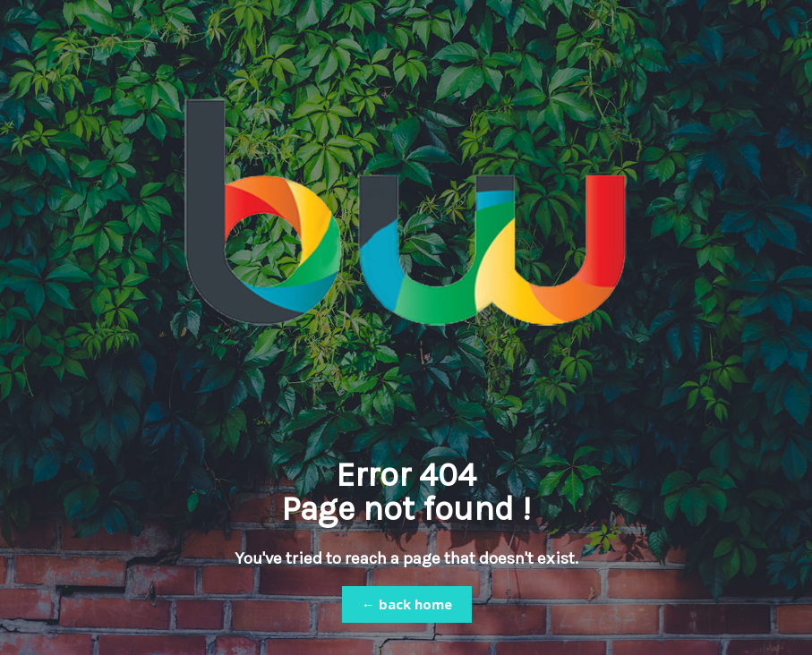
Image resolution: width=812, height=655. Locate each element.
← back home (407, 604)
